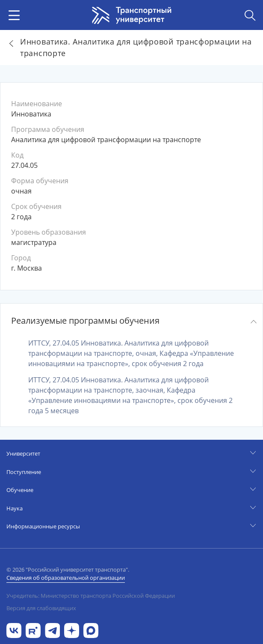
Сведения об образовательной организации (66, 578)
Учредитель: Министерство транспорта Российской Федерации (91, 596)
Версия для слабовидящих (41, 608)
